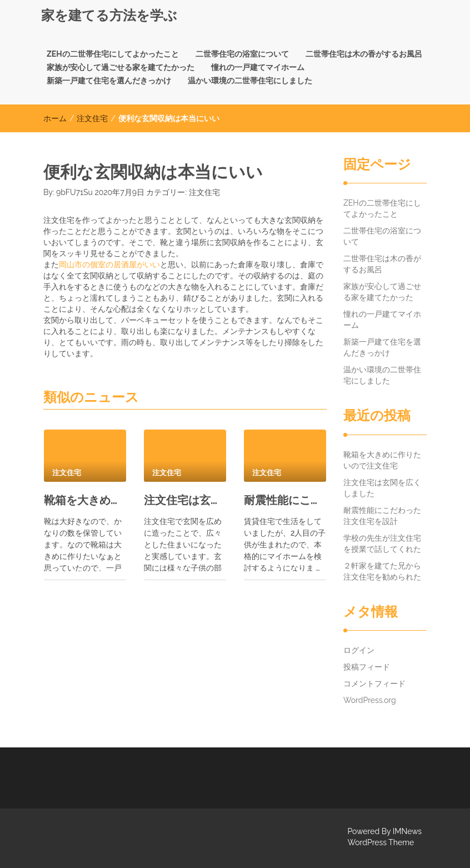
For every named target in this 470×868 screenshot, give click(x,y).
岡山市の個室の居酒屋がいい (109, 265)
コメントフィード (374, 684)
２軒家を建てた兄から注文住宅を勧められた (382, 571)
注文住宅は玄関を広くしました (185, 500)
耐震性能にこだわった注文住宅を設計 (285, 500)
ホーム (55, 118)
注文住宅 (92, 118)
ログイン (359, 650)
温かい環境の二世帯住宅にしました (250, 81)
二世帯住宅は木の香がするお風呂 (364, 54)
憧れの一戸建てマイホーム (258, 67)
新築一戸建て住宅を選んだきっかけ (109, 81)
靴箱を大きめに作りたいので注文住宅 (85, 500)
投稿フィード (367, 667)
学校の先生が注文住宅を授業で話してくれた (382, 543)
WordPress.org (370, 700)
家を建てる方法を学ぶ (109, 15)
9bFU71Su (74, 192)
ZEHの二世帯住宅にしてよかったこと (113, 54)
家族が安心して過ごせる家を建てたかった (121, 67)
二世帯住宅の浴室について (242, 54)
